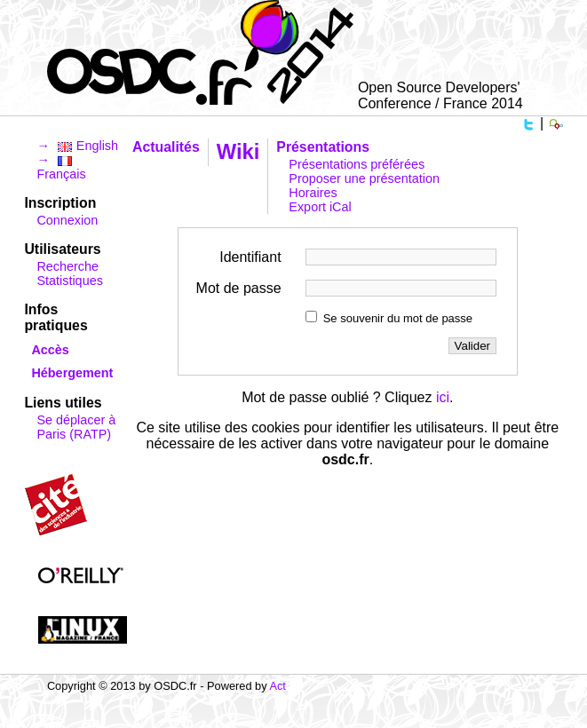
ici (443, 397)
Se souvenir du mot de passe (398, 318)
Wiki (238, 151)
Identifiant (250, 257)
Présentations (323, 147)
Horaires (313, 193)
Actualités (166, 147)
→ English (77, 146)
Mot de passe (239, 288)
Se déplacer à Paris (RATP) (76, 427)
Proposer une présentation (364, 178)
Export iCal (320, 207)
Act (278, 686)
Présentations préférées (357, 164)
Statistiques (69, 281)
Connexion (67, 220)
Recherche (67, 266)
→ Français (61, 167)
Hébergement (72, 373)
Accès (50, 350)
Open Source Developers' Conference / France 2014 (440, 95)
